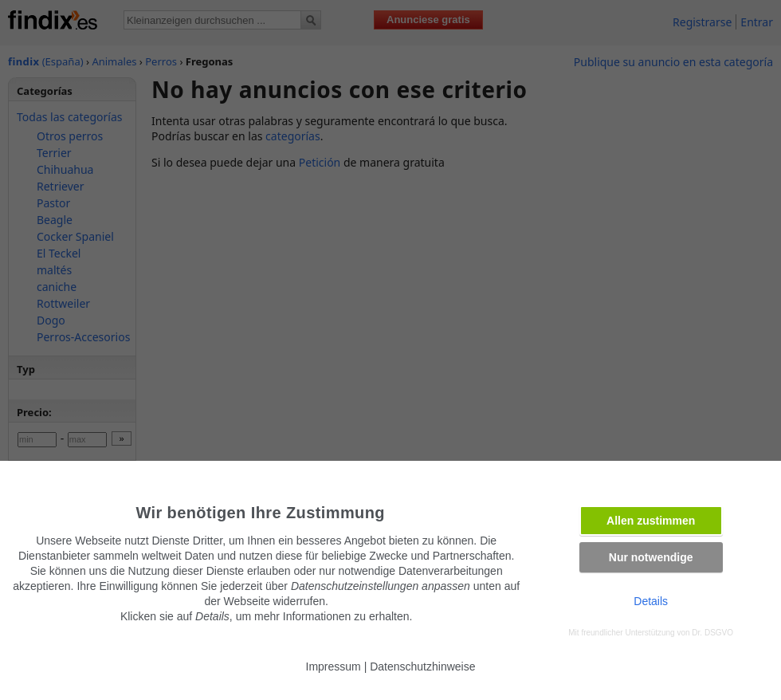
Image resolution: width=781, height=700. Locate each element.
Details (651, 601)
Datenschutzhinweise (422, 667)
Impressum (334, 667)
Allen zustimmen (651, 521)
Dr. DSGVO (712, 633)
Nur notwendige (651, 557)
